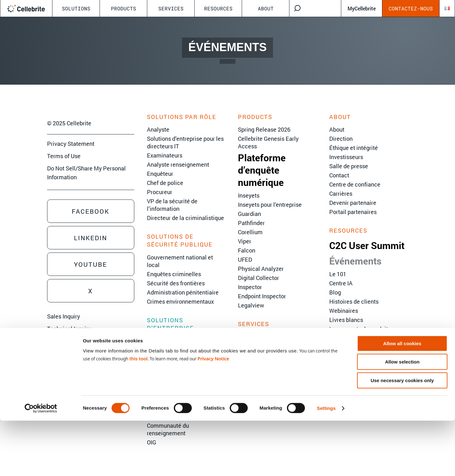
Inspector (250, 287)
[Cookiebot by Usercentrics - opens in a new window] (41, 464)
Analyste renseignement (178, 164)
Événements (355, 261)
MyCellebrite (362, 8)
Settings (326, 464)
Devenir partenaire (353, 203)
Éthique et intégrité (354, 148)
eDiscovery (161, 341)
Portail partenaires (353, 212)
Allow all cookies (402, 399)
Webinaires (344, 311)
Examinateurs (165, 155)
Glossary (340, 347)
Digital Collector (258, 278)
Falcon (247, 250)
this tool (138, 414)
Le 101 (338, 274)
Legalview (251, 305)
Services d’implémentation (272, 355)
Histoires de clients (354, 301)
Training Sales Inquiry (75, 341)
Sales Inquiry (64, 316)
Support (248, 364)
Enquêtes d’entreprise (175, 350)
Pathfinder (251, 223)
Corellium (250, 232)
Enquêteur (160, 174)
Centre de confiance (355, 184)
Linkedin (91, 238)
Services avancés (260, 346)
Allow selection (402, 417)
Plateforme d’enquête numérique (262, 170)
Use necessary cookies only (402, 436)
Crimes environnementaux (180, 301)
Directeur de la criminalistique (185, 218)
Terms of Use (64, 156)
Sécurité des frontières (176, 283)
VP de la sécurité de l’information (172, 205)
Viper (245, 241)
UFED (245, 259)
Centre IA (341, 283)
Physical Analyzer (261, 269)
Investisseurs (346, 157)
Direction (341, 139)
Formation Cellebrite (264, 336)
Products (124, 8)
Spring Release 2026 (264, 129)
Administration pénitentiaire (183, 292)
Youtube (91, 264)
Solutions (76, 8)
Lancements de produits (360, 329)
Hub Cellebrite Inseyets (359, 338)
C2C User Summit (367, 245)
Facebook (91, 211)
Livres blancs (346, 320)
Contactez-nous (411, 8)
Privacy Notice (213, 414)
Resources (218, 8)
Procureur (160, 192)
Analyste (158, 129)
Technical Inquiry (69, 329)
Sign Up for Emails (70, 353)
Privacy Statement (71, 144)
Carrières (341, 193)
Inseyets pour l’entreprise (270, 205)
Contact (339, 175)
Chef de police (165, 183)
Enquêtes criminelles (174, 274)
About (266, 8)
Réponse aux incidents (176, 359)
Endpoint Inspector (262, 296)
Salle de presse (349, 166)
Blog (335, 292)
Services (171, 8)
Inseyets (249, 195)
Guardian (249, 214)
